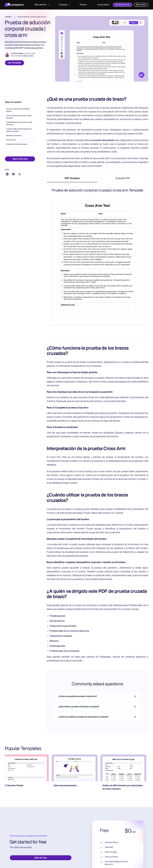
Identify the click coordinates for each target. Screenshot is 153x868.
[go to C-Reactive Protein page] (28, 768)
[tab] (72, 179)
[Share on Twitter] (20, 174)
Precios (83, 5)
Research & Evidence (14, 136)
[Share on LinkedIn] (7, 174)
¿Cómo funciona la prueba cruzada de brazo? (19, 117)
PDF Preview (11, 140)
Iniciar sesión (103, 5)
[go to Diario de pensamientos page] (76, 768)
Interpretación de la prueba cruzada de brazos (19, 124)
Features (65, 5)
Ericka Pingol (18, 54)
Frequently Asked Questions (17, 144)
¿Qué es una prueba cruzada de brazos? (18, 110)
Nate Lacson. (28, 56)
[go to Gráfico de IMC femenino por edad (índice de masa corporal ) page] (125, 768)
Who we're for (42, 5)
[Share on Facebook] (13, 174)
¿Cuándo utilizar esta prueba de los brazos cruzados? (19, 130)
